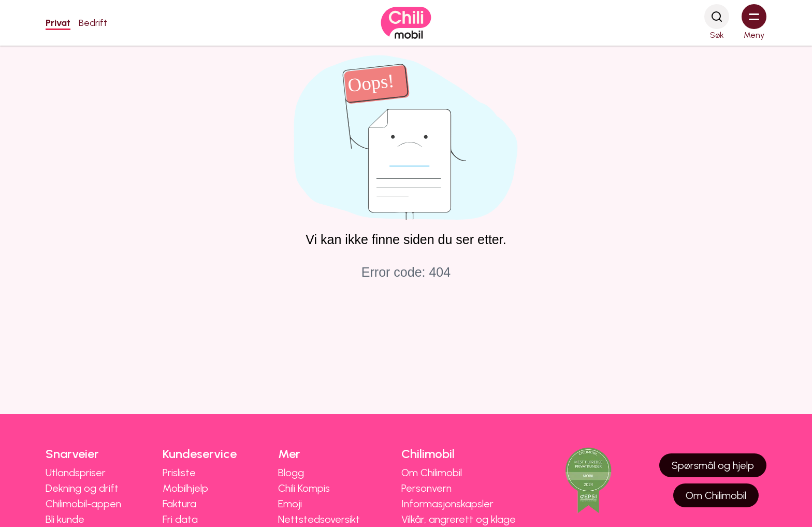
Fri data (180, 519)
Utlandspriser (76, 473)
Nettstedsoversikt (319, 519)
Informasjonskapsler (447, 504)
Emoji (290, 504)
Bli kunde (65, 519)
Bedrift (93, 23)
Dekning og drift (82, 488)
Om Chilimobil (432, 473)
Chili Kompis (304, 488)
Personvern (426, 488)
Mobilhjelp (185, 488)
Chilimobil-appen (83, 504)
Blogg (291, 473)
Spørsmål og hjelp (713, 465)
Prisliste (179, 473)
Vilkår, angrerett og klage (459, 519)
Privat (58, 23)
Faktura (179, 504)
